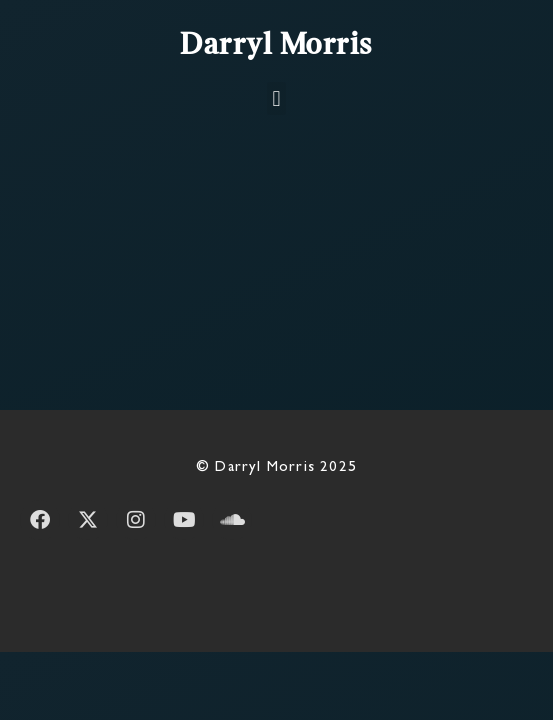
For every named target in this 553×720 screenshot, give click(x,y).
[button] (276, 98)
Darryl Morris (276, 46)
